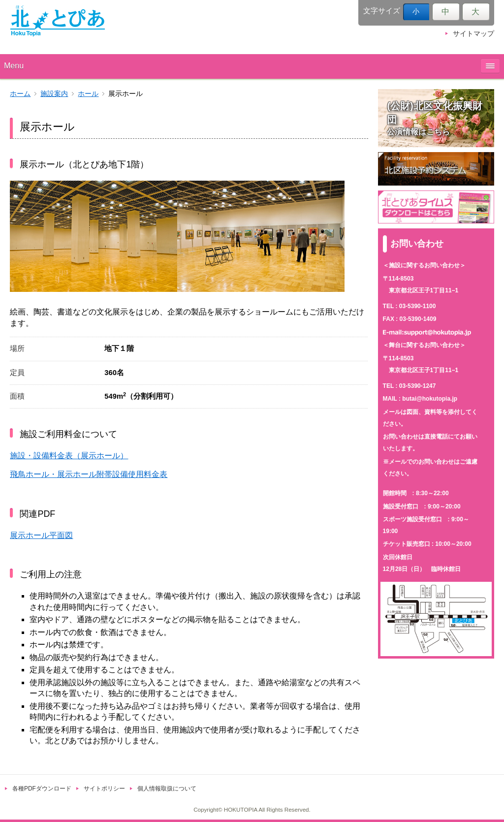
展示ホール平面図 (41, 535)
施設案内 (54, 94)
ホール (88, 94)
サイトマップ (473, 34)
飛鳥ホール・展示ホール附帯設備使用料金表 (89, 474)
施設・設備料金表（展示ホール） (69, 456)
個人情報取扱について (167, 789)
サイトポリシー (104, 789)
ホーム (20, 94)
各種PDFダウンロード (42, 789)
